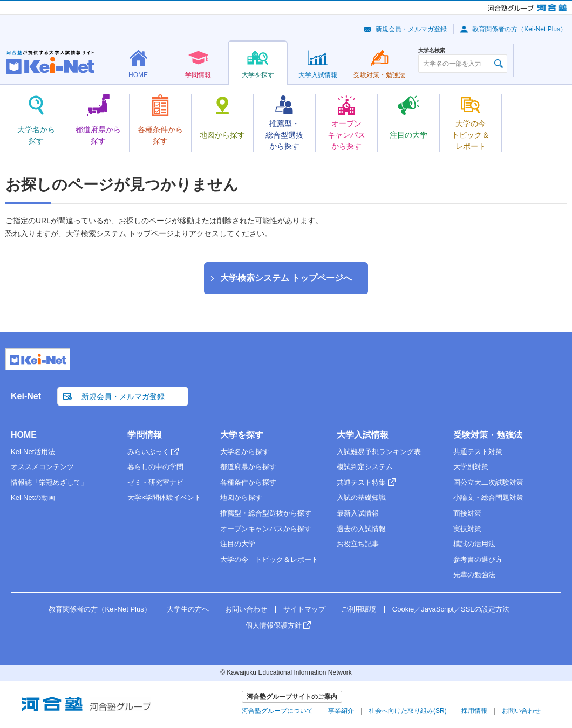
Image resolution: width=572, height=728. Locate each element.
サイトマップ (304, 609)
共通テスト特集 (361, 482)
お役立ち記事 (358, 544)
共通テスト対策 (478, 452)
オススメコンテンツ (42, 467)
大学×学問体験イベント (165, 497)
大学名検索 (432, 51)
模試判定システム (365, 467)
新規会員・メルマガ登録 (411, 29)
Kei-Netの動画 (33, 497)
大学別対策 (471, 467)
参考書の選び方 (478, 559)
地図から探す (241, 497)
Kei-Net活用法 (33, 452)
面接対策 (467, 513)
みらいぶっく (148, 452)
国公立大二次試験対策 (488, 482)
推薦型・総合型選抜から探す (266, 513)
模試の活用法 (474, 544)
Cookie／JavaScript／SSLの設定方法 (451, 609)
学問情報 (145, 435)
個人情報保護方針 (274, 625)
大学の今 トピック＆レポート (269, 559)
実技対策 (467, 529)
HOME (24, 435)
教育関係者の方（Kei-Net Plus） (519, 29)
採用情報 (474, 711)
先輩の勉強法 (474, 575)
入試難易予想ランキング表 (379, 452)
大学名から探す (245, 452)
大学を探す (242, 435)
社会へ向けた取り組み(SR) (408, 711)
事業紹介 (341, 711)
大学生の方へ (188, 609)
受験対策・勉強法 (488, 435)
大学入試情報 (363, 435)
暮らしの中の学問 (155, 467)
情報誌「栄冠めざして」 (49, 482)
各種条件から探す (248, 482)
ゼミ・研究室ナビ (155, 482)
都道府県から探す (248, 467)
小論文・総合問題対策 (488, 497)
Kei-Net (26, 396)
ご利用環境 (359, 609)
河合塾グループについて (277, 711)
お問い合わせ (246, 609)
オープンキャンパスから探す (266, 529)
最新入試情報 (358, 513)
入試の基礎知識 (361, 497)
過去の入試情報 (361, 529)
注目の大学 (238, 544)
